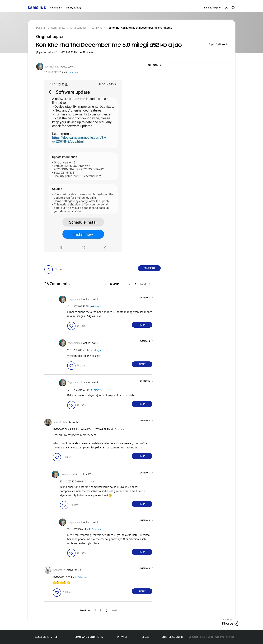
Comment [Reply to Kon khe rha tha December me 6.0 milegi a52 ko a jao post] (149, 268)
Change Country (173, 637)
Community (56, 8)
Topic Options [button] (217, 44)
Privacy (122, 637)
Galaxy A (73, 72)
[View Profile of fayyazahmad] (52, 67)
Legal (146, 637)
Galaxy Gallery (74, 8)
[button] (155, 65)
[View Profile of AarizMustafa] (60, 422)
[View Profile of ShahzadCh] (59, 570)
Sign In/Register (213, 8)
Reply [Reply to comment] (142, 325)
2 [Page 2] (130, 284)
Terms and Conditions (88, 637)
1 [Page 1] (124, 284)
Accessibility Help (47, 637)
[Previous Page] (113, 284)
